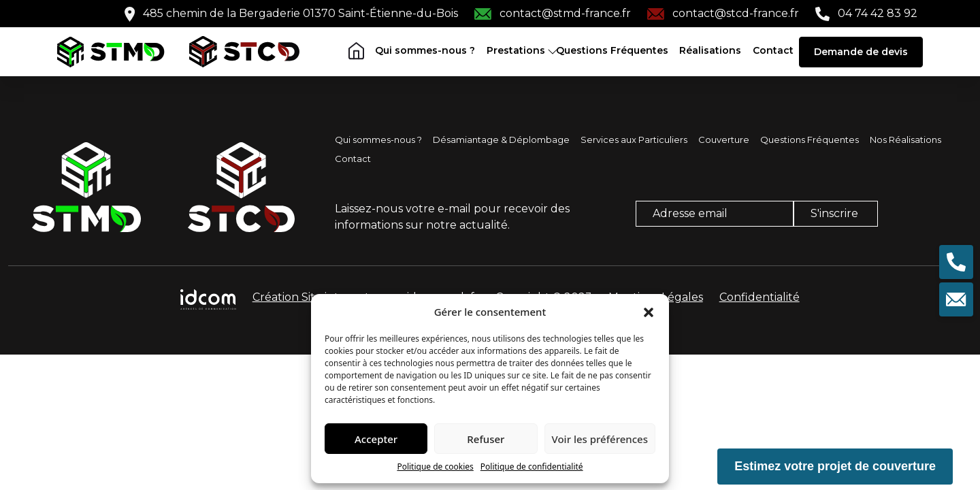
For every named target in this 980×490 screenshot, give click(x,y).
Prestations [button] (516, 50)
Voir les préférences (600, 439)
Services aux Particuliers (634, 140)
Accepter (376, 439)
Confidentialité (759, 297)
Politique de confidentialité (532, 467)
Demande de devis (861, 52)
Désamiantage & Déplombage (501, 140)
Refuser (486, 439)
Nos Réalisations (905, 140)
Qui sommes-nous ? (425, 50)
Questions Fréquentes (612, 50)
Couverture (724, 140)
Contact (773, 50)
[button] (649, 312)
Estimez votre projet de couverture (835, 466)
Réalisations (710, 50)
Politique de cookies (435, 467)
